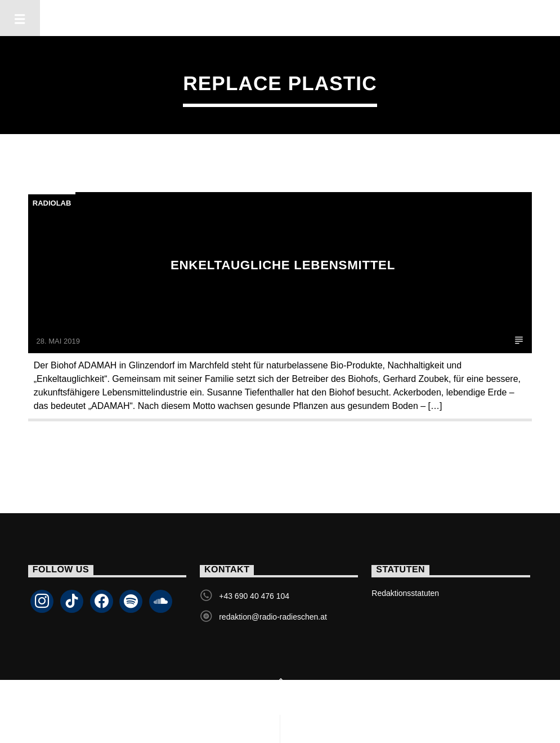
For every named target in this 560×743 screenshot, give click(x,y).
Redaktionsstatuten (405, 593)
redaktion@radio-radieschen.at (273, 617)
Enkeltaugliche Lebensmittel (283, 265)
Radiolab (52, 203)
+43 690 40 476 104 (254, 596)
